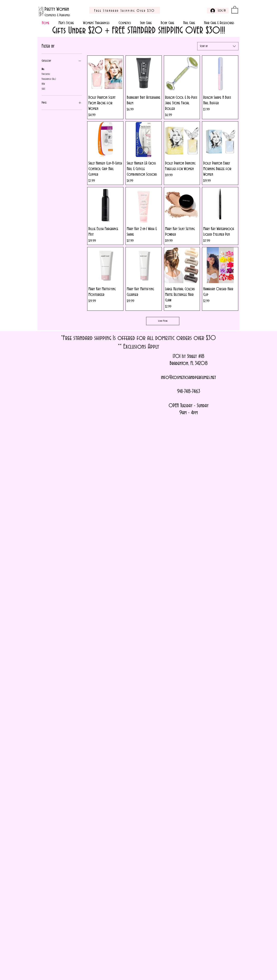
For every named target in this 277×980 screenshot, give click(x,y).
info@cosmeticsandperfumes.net (188, 378)
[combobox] (218, 46)
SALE (43, 88)
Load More (163, 321)
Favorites (46, 74)
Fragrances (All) (49, 79)
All (43, 69)
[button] (235, 9)
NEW (43, 84)
